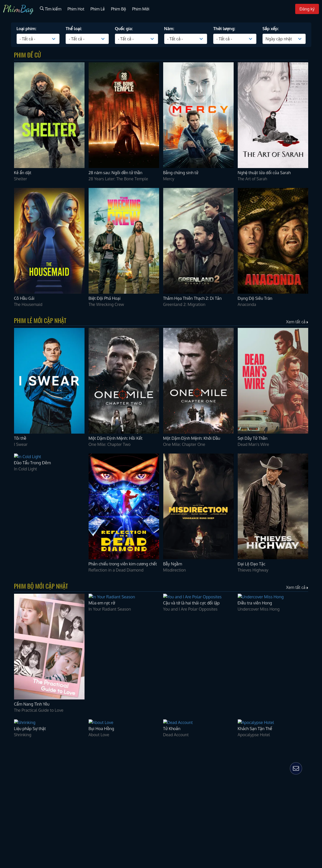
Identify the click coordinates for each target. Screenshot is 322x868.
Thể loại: (10, 709)
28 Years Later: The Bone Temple (36, 830)
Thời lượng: (13, 739)
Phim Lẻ (9, 677)
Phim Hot (10, 672)
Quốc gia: (10, 720)
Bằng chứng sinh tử (23, 851)
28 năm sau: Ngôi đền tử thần (33, 820)
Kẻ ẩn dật (13, 789)
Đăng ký (9, 693)
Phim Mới (10, 688)
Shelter (9, 799)
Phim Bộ (9, 683)
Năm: (7, 729)
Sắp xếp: (10, 750)
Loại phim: (11, 699)
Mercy (9, 861)
